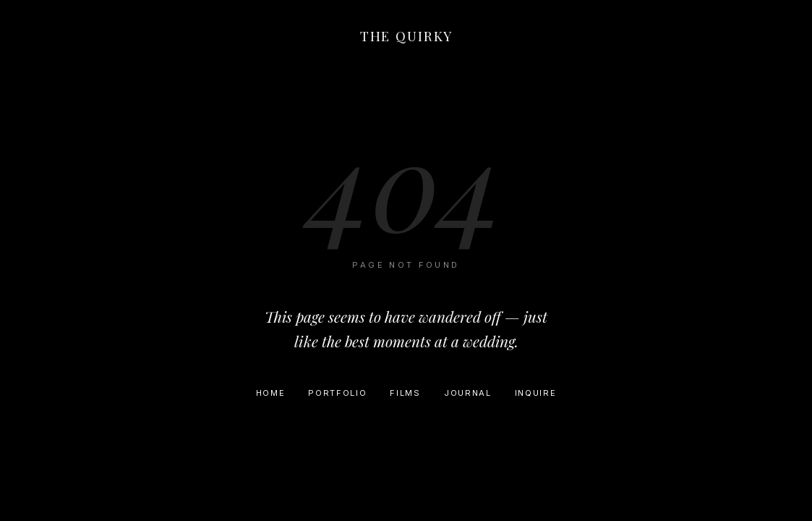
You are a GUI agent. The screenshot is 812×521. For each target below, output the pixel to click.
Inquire (536, 393)
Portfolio (337, 393)
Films (405, 393)
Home (271, 393)
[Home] (406, 39)
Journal (468, 393)
